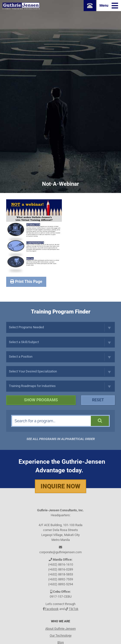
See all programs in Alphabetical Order (61, 439)
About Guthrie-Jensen (60, 629)
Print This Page (26, 282)
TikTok (74, 609)
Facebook (52, 609)
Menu (109, 6)
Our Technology (61, 635)
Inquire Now (60, 486)
